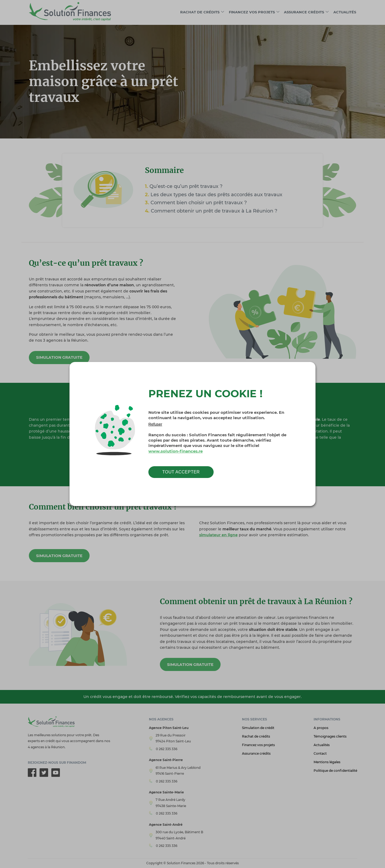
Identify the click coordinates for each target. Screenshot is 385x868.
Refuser (155, 424)
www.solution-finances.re (176, 451)
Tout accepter (181, 472)
